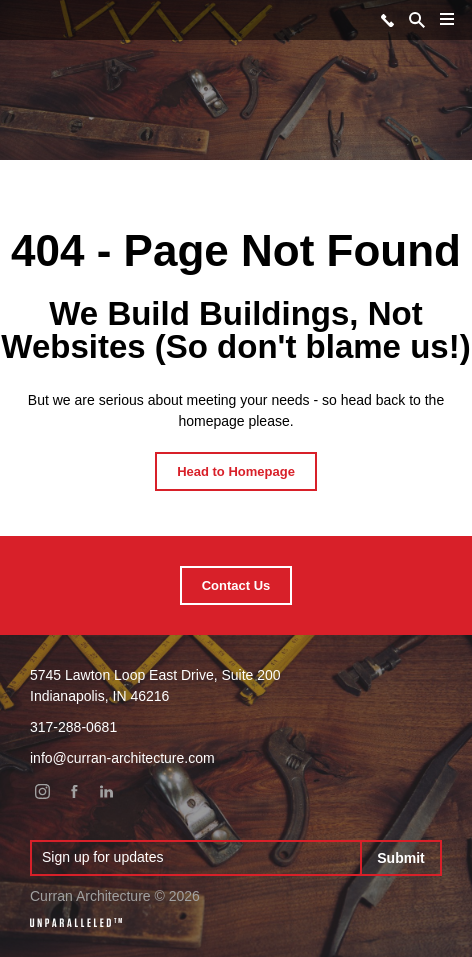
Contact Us (236, 585)
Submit (400, 858)
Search (417, 20)
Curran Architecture (23, 18)
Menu (443, 26)
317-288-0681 (387, 20)
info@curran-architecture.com (122, 758)
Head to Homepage (236, 471)
